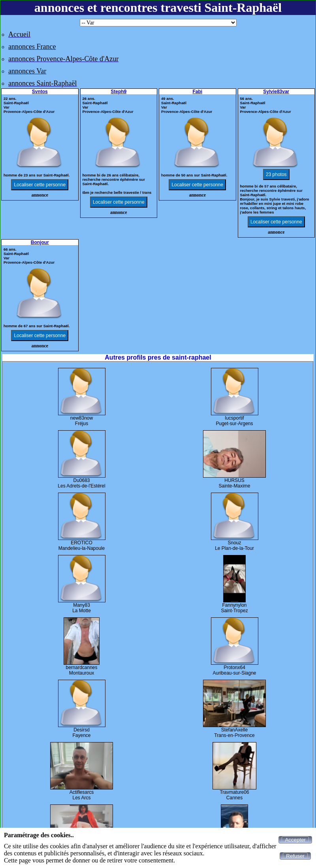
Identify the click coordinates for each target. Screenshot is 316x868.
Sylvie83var (276, 92)
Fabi (197, 92)
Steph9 (118, 92)
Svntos (40, 92)
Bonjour (40, 242)
